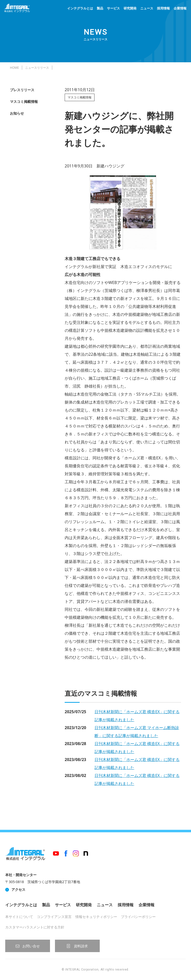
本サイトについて (19, 917)
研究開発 (130, 8)
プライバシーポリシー (138, 917)
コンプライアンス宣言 (54, 917)
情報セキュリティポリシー (96, 917)
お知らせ (17, 113)
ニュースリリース (37, 68)
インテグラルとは (80, 8)
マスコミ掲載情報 (24, 102)
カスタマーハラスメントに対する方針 (35, 927)
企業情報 (180, 8)
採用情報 (163, 8)
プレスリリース (22, 90)
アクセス (18, 889)
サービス (113, 8)
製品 (100, 8)
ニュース (147, 8)
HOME (14, 68)
